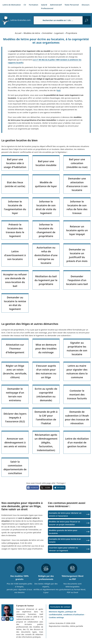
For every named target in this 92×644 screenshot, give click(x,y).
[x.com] (7, 619)
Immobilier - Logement (53, 33)
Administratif (56, 5)
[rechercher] (86, 20)
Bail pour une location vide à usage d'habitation (15, 163)
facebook (33, 488)
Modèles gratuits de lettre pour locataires (63, 532)
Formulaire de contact (60, 607)
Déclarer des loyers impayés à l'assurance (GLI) (15, 418)
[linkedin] (11, 619)
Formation (33, 5)
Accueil (18, 33)
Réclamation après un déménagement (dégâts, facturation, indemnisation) (46, 442)
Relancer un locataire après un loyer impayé (77, 230)
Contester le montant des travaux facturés (77, 395)
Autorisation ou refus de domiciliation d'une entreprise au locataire (46, 255)
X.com (46, 488)
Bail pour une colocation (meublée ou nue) (77, 163)
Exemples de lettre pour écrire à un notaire (65, 540)
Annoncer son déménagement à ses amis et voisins (15, 442)
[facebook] (3, 619)
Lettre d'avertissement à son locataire (15, 255)
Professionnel (47, 8)
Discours (86, 5)
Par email (59, 488)
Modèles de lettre (32, 33)
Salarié (44, 5)
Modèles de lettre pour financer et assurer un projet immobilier (64, 523)
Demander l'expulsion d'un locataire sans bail (77, 280)
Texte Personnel (72, 5)
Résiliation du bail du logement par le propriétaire (46, 280)
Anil (59, 90)
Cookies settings (56, 617)
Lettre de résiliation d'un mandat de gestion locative (77, 442)
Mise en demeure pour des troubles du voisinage (46, 349)
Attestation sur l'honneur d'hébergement (15, 349)
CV (25, 5)
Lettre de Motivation (12, 5)
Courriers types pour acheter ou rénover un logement (63, 549)
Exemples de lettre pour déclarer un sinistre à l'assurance (65, 514)
